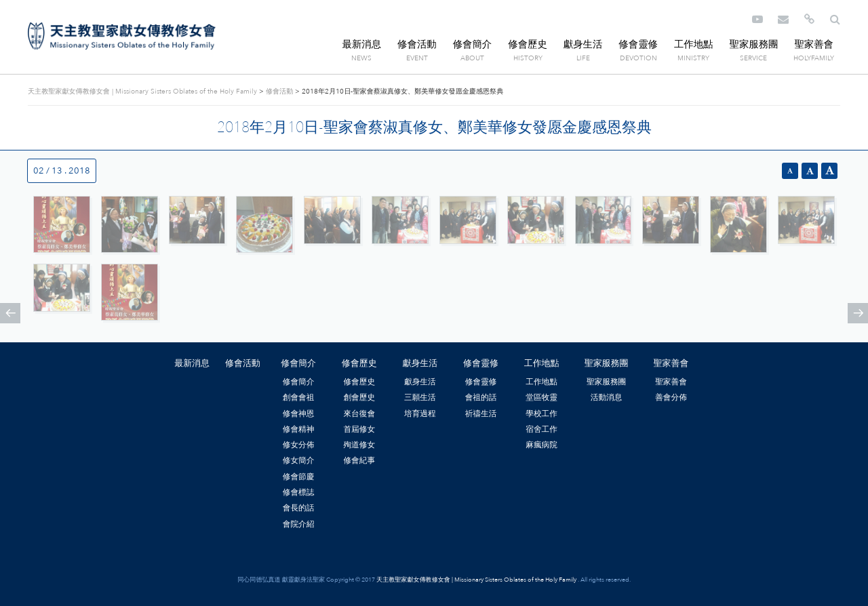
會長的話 (299, 508)
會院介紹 (299, 524)
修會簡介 (473, 44)
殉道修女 (359, 445)
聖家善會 (814, 44)
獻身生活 (583, 44)
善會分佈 (671, 397)
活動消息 (607, 397)
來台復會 (359, 413)
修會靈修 (638, 44)
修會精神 (299, 429)
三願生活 (420, 397)
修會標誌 (299, 492)
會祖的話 (481, 397)
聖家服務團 (753, 44)
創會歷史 (359, 397)
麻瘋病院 (541, 445)
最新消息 (362, 44)
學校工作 (541, 413)
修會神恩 (299, 413)
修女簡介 (299, 460)
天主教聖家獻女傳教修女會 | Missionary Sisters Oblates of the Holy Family (122, 36)
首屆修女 (359, 429)
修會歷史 (528, 44)
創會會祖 (299, 397)
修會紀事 (359, 460)
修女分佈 (299, 445)
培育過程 (420, 413)
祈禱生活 (481, 413)
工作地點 (694, 44)
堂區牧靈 (541, 397)
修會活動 (417, 44)
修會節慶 (299, 477)
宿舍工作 (541, 429)
